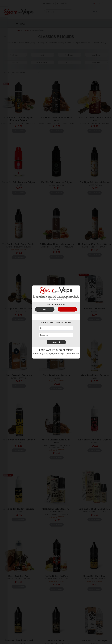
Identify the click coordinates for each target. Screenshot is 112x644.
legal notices (68, 355)
